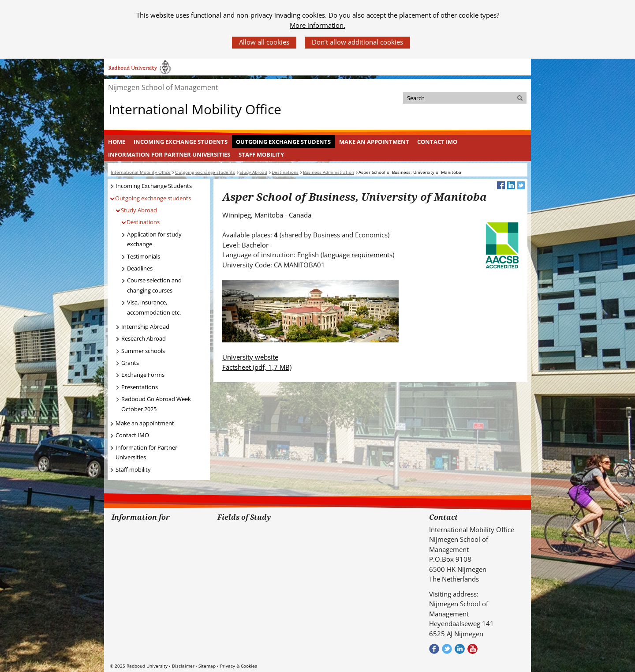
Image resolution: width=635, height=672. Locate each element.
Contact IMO (437, 142)
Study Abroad (139, 210)
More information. (317, 25)
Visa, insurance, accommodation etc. (154, 307)
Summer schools (143, 351)
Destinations (143, 222)
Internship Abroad (145, 327)
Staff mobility (261, 154)
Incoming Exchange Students (181, 142)
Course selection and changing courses (154, 285)
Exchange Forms (143, 375)
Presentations (140, 387)
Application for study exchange (154, 239)
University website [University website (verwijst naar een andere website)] (250, 357)
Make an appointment (374, 142)
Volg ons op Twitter (447, 649)
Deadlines (140, 268)
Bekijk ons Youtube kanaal (473, 649)
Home (117, 142)
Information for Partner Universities (169, 154)
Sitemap (207, 666)
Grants (130, 363)
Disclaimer (183, 666)
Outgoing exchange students (283, 142)
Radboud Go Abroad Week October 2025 (156, 404)
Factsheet (257, 367)
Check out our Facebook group (434, 649)
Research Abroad (144, 338)
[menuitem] (117, 142)
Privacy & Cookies (239, 666)
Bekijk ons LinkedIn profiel (460, 649)
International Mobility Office (195, 109)
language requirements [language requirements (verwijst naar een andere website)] (357, 255)
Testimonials (144, 256)
